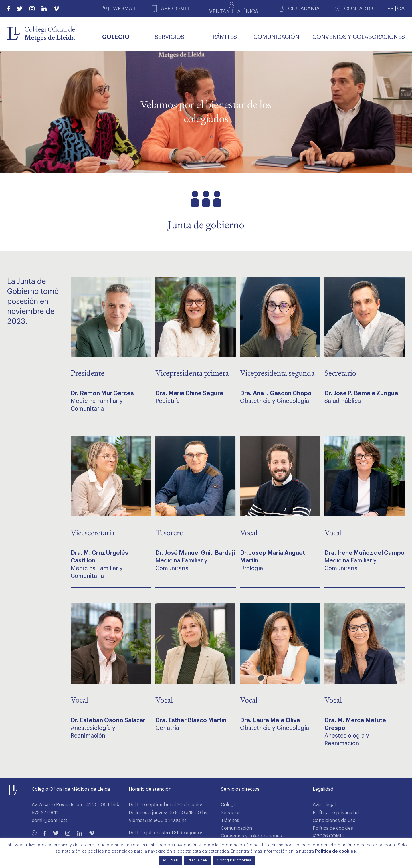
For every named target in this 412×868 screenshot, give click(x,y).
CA (401, 8)
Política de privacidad (336, 813)
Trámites (230, 821)
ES (390, 8)
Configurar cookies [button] (234, 860)
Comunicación (236, 828)
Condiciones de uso (334, 821)
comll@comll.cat (49, 821)
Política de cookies (333, 828)
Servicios (231, 813)
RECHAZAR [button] (198, 860)
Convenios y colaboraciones (251, 836)
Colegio (229, 805)
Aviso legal (324, 805)
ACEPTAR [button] (170, 860)
